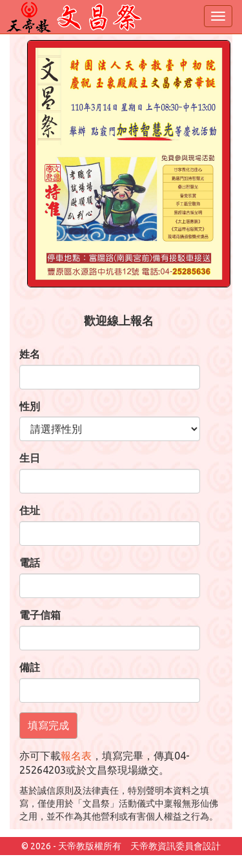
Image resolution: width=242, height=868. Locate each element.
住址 (30, 510)
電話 (30, 563)
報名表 (76, 756)
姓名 (30, 354)
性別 (30, 406)
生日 (30, 458)
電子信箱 (40, 615)
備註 (30, 667)
